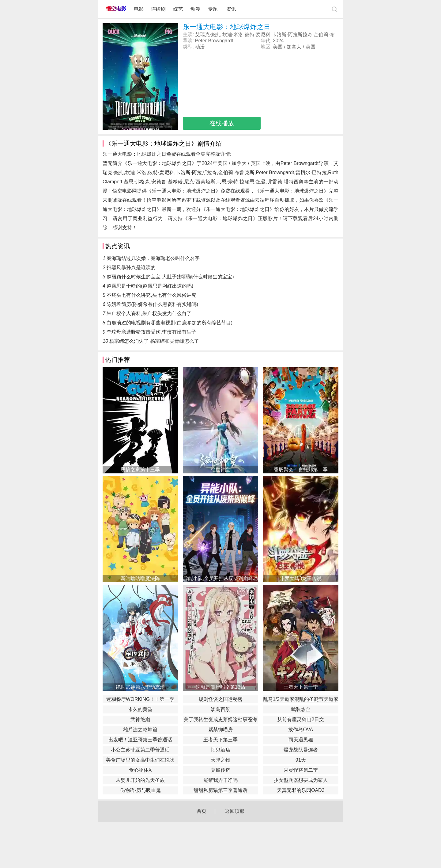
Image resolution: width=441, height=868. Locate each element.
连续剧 (158, 9)
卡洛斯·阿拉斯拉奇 (292, 34)
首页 (202, 811)
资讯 (231, 9)
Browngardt (221, 41)
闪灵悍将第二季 (301, 770)
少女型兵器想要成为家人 (301, 780)
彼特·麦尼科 (258, 34)
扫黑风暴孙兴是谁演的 (131, 268)
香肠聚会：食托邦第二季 (301, 470)
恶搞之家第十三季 (140, 470)
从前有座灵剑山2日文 (301, 719)
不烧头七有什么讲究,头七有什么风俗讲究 (151, 295)
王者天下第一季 (301, 687)
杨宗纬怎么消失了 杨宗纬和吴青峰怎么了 (154, 341)
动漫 (195, 9)
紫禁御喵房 (221, 730)
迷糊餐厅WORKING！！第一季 (140, 699)
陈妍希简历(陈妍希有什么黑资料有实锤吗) (152, 304)
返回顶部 (235, 811)
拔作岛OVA (301, 730)
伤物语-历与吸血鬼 (140, 790)
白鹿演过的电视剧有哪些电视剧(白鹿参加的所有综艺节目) (170, 323)
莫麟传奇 (221, 770)
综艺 (178, 9)
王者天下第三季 (221, 740)
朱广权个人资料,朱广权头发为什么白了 (149, 314)
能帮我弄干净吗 (221, 780)
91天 (301, 760)
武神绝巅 (140, 719)
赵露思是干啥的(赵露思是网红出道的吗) (150, 286)
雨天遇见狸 (301, 740)
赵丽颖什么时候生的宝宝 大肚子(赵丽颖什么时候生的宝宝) (170, 277)
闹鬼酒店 (221, 750)
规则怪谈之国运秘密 (221, 699)
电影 (139, 9)
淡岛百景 (221, 709)
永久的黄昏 (140, 709)
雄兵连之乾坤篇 (140, 730)
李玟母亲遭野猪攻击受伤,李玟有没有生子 (151, 332)
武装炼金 (301, 709)
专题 (213, 9)
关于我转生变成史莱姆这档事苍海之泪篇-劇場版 (221, 720)
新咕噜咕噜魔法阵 (140, 578)
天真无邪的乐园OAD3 (301, 790)
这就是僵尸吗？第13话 (221, 687)
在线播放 (222, 123)
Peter (201, 41)
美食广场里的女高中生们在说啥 (140, 760)
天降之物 (221, 760)
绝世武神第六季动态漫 (140, 687)
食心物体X (140, 770)
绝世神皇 (221, 470)
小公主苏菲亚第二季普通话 (140, 750)
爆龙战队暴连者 (301, 750)
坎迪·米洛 (233, 34)
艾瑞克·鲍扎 (208, 34)
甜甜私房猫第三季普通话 (221, 790)
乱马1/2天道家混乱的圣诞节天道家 (301, 699)
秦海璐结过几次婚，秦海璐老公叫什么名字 (153, 258)
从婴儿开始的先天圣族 (140, 780)
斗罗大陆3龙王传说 (301, 578)
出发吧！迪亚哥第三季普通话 (140, 740)
